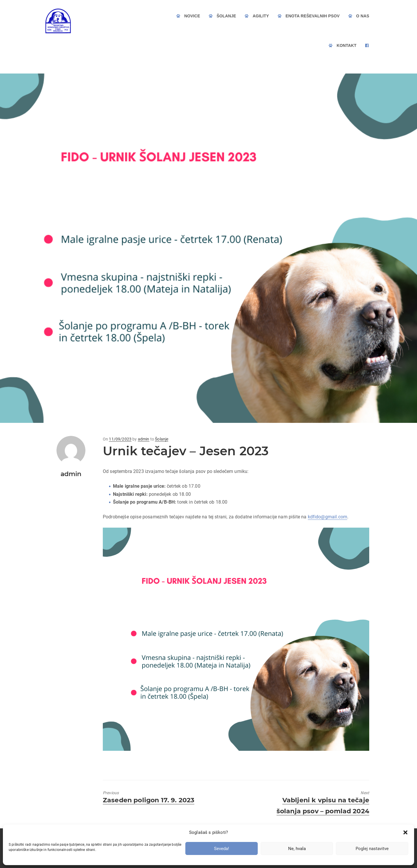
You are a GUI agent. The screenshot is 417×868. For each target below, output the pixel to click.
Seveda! (222, 849)
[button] (405, 832)
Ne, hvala (297, 849)
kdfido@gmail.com (328, 517)
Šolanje (162, 439)
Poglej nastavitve (372, 849)
